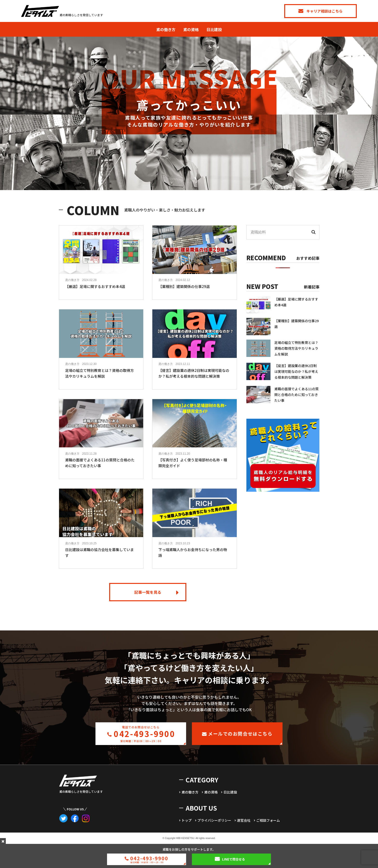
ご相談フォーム (268, 820)
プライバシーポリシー (214, 820)
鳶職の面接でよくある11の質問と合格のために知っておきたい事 (297, 395)
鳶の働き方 (166, 29)
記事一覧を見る (148, 592)
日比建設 (214, 29)
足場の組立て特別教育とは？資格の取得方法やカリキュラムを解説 (296, 348)
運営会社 (244, 820)
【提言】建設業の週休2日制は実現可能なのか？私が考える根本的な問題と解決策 (296, 371)
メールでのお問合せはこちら (237, 734)
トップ (187, 820)
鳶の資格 (191, 29)
